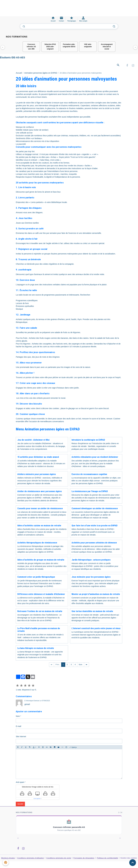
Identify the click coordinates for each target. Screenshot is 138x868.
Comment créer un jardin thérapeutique (36, 577)
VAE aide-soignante (88, 45)
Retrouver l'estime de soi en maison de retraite (40, 612)
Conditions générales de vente (59, 858)
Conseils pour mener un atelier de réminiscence (40, 509)
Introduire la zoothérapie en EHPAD (88, 440)
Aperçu (73, 748)
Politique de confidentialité (108, 858)
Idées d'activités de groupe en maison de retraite (41, 560)
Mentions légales (8, 858)
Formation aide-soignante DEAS (69, 45)
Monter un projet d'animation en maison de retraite (96, 594)
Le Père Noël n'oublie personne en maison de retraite (39, 630)
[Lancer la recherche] (114, 26)
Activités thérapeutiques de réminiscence (37, 543)
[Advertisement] (49, 9)
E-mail (18, 727)
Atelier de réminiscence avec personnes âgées (40, 492)
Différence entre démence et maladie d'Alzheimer (41, 594)
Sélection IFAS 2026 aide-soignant (50, 47)
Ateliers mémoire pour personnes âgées (37, 475)
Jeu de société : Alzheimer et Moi (33, 440)
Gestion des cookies (129, 860)
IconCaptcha (37, 799)
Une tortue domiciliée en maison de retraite (92, 612)
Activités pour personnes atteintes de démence (94, 543)
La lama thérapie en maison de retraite (36, 649)
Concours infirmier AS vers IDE (31, 47)
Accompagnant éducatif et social (107, 47)
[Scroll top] (133, 863)
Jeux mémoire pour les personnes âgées (91, 577)
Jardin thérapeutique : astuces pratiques (91, 560)
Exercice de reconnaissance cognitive (89, 475)
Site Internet (21, 737)
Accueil (19, 73)
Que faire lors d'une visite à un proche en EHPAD (95, 526)
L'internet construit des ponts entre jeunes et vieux (96, 629)
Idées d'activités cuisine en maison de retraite (39, 526)
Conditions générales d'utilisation (31, 858)
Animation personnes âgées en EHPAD (41, 73)
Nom (18, 717)
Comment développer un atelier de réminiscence (95, 509)
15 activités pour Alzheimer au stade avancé (38, 457)
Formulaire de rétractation (84, 858)
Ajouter (20, 804)
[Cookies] (6, 862)
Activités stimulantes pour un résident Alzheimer (95, 457)
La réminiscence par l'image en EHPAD (90, 492)
